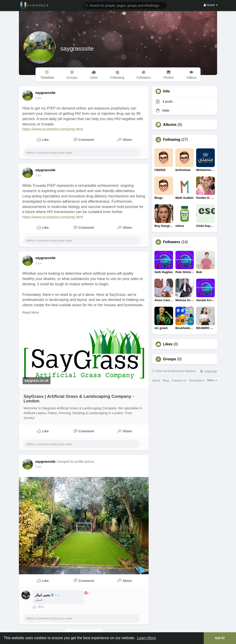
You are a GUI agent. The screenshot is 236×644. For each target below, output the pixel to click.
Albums (170, 125)
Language (209, 371)
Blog (166, 380)
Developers (197, 380)
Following (172, 140)
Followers (172, 242)
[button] (125, 5)
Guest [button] (211, 5)
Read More (31, 312)
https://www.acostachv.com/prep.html (53, 129)
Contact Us (179, 380)
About (156, 380)
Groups (170, 359)
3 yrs (38, 98)
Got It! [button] (220, 638)
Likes (168, 344)
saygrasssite (77, 49)
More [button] (212, 380)
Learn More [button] (147, 638)
